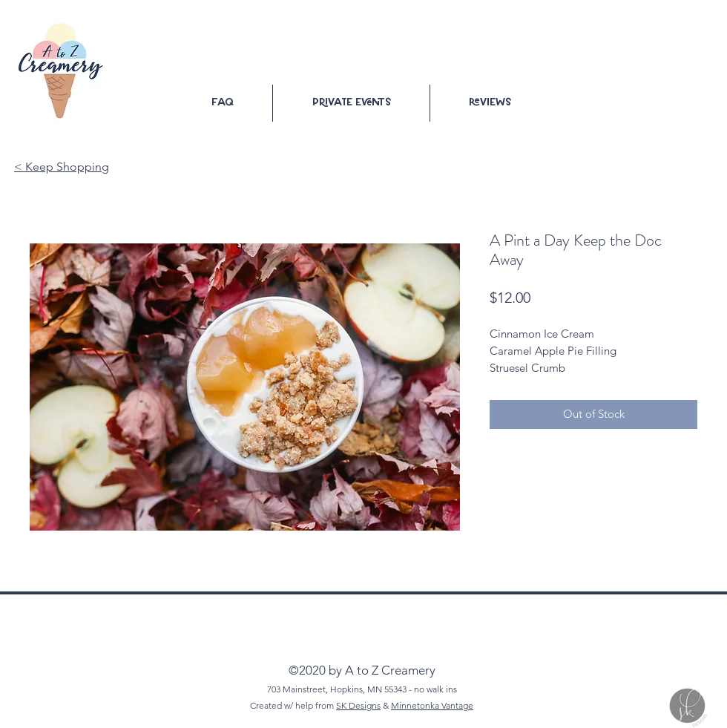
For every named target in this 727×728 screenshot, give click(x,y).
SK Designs (358, 705)
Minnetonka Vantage (432, 705)
